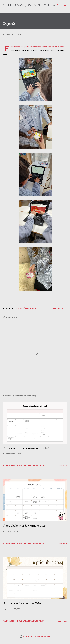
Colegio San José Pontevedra (29, 5)
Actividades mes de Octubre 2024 (25, 526)
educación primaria (26, 308)
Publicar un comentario (30, 466)
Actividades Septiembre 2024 (22, 603)
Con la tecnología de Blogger (35, 636)
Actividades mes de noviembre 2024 (26, 448)
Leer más (62, 466)
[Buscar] (58, 5)
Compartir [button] (58, 308)
